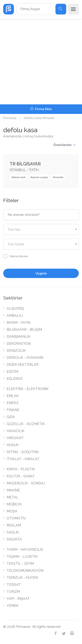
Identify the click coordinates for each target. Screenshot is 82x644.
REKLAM (14, 525)
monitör (59, 177)
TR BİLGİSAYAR (25, 164)
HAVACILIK (16, 431)
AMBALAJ (15, 316)
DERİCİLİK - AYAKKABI (25, 358)
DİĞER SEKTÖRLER (23, 365)
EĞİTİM (12, 372)
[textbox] (41, 230)
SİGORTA (14, 539)
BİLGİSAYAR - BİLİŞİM (24, 330)
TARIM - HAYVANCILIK (25, 550)
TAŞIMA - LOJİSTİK (22, 557)
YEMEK (13, 606)
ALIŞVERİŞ (15, 309)
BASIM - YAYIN (19, 323)
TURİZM (13, 592)
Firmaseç (10, 118)
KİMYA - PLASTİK (21, 469)
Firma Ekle (41, 109)
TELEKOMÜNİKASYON (25, 571)
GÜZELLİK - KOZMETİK (26, 424)
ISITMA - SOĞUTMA (23, 452)
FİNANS (13, 410)
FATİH (34, 170)
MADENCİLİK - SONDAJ (26, 483)
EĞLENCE (15, 379)
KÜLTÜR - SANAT (21, 476)
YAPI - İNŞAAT (18, 599)
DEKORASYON (19, 344)
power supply (40, 177)
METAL (13, 497)
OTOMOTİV (16, 518)
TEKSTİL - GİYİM (20, 564)
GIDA (11, 417)
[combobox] (41, 229)
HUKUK (13, 445)
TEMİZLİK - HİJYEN (22, 578)
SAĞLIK (13, 532)
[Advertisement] (41, 62)
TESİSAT (14, 585)
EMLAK (13, 396)
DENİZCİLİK (16, 351)
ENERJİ (12, 403)
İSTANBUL (18, 170)
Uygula (41, 273)
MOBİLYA (14, 504)
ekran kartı (19, 177)
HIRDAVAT (15, 438)
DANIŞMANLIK (19, 337)
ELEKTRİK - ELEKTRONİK (28, 389)
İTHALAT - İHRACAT (23, 459)
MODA (12, 511)
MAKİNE (13, 490)
